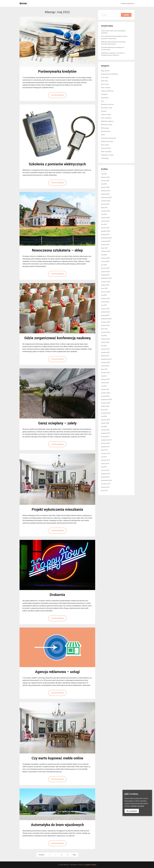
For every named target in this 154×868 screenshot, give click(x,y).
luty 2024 (104, 265)
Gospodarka (105, 98)
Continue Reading (57, 95)
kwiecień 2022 (105, 339)
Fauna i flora (105, 84)
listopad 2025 (105, 194)
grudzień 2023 (106, 272)
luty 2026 (104, 184)
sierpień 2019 (105, 447)
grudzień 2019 (106, 433)
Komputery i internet (107, 104)
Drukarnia (57, 595)
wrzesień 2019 (106, 443)
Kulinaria (104, 111)
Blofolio (23, 3)
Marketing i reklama (107, 121)
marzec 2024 (105, 261)
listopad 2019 (105, 437)
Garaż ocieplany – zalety (57, 423)
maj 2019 (104, 457)
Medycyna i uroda (107, 125)
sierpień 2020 (105, 406)
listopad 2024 (105, 234)
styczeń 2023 (105, 309)
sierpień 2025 (105, 204)
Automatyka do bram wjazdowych (57, 825)
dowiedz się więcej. (137, 806)
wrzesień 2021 (106, 362)
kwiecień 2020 (105, 420)
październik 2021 (106, 359)
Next (74, 855)
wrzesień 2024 (106, 241)
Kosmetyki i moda (107, 108)
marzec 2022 (105, 342)
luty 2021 (104, 386)
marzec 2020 (105, 423)
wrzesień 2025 (106, 201)
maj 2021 (104, 376)
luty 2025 (104, 224)
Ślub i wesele (105, 145)
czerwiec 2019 (106, 453)
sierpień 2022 (105, 325)
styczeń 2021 (105, 389)
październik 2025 (106, 197)
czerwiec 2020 (106, 413)
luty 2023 (104, 305)
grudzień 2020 (106, 393)
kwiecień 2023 (105, 299)
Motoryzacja (105, 128)
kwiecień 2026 (105, 177)
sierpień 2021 (105, 366)
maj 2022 (104, 336)
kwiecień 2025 (105, 218)
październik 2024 (106, 238)
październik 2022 (106, 319)
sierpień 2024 (105, 245)
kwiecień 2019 (105, 460)
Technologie (105, 158)
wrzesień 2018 (106, 484)
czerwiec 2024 (106, 251)
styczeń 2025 (105, 228)
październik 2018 (106, 480)
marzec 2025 (105, 221)
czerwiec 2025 (106, 211)
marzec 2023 (105, 302)
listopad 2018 (105, 477)
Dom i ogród (105, 77)
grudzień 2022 (106, 312)
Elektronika (104, 81)
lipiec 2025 (104, 208)
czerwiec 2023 (106, 292)
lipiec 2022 (104, 329)
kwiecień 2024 (105, 258)
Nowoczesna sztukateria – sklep (57, 250)
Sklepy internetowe (107, 141)
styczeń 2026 (105, 187)
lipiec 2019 (104, 450)
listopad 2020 (105, 396)
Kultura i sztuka (106, 114)
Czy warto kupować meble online (57, 758)
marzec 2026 (105, 181)
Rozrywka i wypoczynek (108, 138)
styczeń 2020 (105, 430)
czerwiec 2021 (106, 373)
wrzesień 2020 (106, 403)
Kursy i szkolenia (106, 118)
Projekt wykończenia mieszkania (57, 510)
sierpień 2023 (105, 285)
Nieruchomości (106, 131)
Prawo (103, 135)
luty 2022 (104, 346)
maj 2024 (104, 255)
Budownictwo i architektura (110, 74)
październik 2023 (106, 278)
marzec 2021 (105, 383)
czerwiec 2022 (106, 332)
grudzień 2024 (106, 231)
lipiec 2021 (104, 369)
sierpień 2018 (105, 487)
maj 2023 (104, 295)
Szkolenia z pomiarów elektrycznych (57, 164)
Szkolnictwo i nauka (107, 155)
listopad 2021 (105, 356)
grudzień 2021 (106, 352)
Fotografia (104, 94)
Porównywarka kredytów (57, 72)
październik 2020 (106, 400)
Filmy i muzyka (106, 88)
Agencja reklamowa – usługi (57, 672)
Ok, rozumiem (132, 811)
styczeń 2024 (105, 268)
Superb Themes (91, 865)
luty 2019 (104, 467)
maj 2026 (104, 174)
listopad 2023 (105, 275)
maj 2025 (104, 214)
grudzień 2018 (106, 474)
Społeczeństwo (106, 148)
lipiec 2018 (104, 491)
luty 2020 (104, 427)
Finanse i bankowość (107, 91)
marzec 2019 (105, 464)
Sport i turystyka (106, 152)
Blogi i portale (105, 71)
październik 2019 (106, 440)
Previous (41, 855)
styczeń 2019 (105, 470)
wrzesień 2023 (106, 282)
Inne (102, 101)
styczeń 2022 (105, 349)
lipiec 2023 (104, 288)
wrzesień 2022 (106, 322)
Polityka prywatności (128, 3)
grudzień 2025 (106, 191)
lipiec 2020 (104, 410)
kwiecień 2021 (105, 379)
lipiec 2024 (104, 248)
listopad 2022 (105, 315)
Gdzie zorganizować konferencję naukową (57, 338)
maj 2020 (104, 416)
